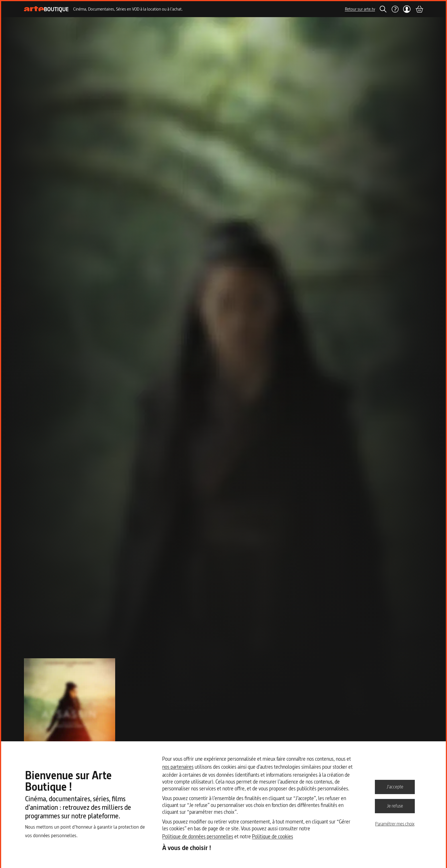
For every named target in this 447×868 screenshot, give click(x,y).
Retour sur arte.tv (360, 9)
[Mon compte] (407, 9)
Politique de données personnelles (198, 836)
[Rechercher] (383, 9)
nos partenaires (178, 767)
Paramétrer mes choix (395, 824)
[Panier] (419, 9)
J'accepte (395, 787)
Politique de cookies (273, 836)
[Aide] (395, 9)
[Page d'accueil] (46, 9)
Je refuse (395, 806)
